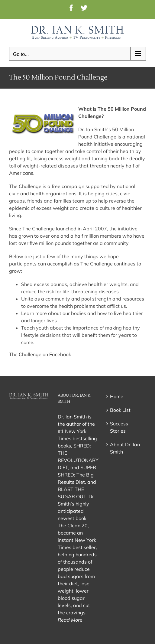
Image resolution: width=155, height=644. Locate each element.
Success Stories (119, 427)
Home (117, 396)
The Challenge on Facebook (40, 354)
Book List (120, 410)
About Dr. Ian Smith (125, 448)
